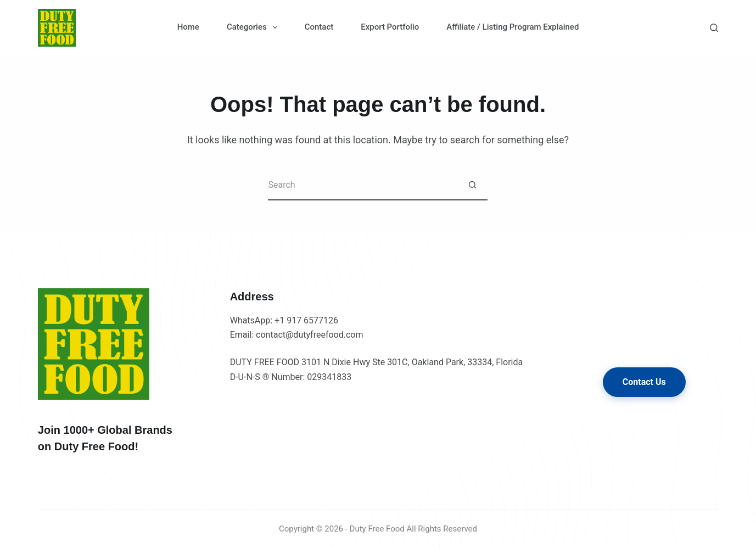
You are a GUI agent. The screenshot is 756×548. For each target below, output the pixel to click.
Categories (254, 27)
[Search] (714, 28)
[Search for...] (363, 185)
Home (188, 27)
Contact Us (644, 382)
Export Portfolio (390, 27)
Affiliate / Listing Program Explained (513, 27)
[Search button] (472, 185)
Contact (319, 27)
